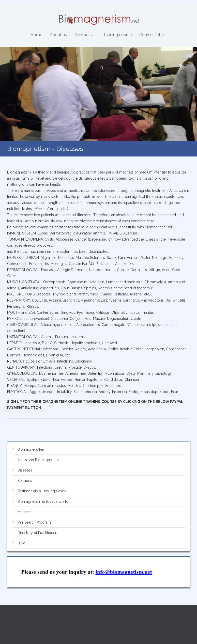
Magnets (25, 512)
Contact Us (85, 35)
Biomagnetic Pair (31, 449)
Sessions (25, 481)
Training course (117, 35)
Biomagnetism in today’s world (43, 501)
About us (58, 35)
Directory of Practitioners (38, 533)
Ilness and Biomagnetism (38, 460)
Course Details (153, 35)
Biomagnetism (29, 149)
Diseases (25, 470)
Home (36, 35)
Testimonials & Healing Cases (42, 491)
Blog (21, 543)
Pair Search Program (34, 522)
